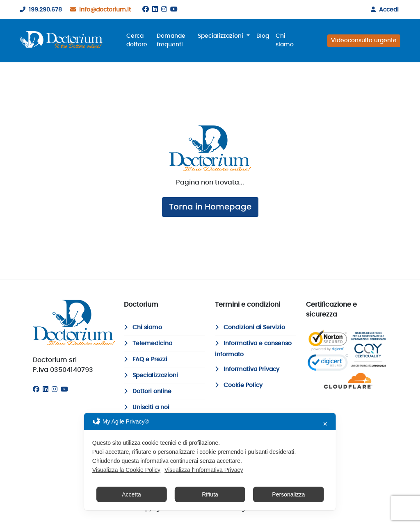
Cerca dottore (137, 40)
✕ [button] (325, 424)
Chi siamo (285, 40)
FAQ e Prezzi (146, 360)
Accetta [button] (131, 494)
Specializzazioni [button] (221, 36)
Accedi (383, 10)
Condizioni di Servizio (250, 328)
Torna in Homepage (210, 207)
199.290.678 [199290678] (39, 10)
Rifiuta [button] (210, 494)
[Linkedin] (155, 9)
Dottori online (148, 392)
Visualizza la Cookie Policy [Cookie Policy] (126, 470)
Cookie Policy (239, 385)
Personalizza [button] (288, 494)
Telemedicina (148, 344)
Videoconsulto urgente (364, 41)
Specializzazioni (151, 376)
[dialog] (210, 462)
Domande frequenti (171, 40)
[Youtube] (174, 9)
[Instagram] (164, 9)
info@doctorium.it (99, 10)
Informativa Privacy (247, 369)
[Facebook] (146, 9)
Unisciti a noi (147, 408)
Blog (263, 36)
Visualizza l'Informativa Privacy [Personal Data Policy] (204, 470)
